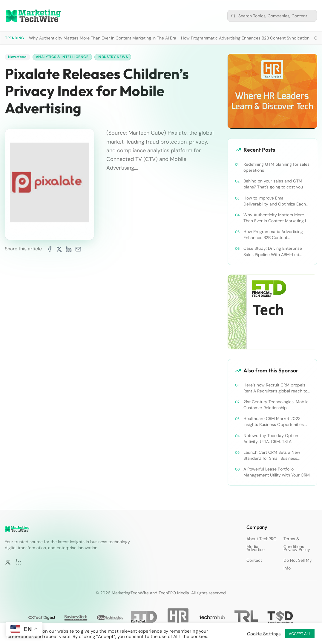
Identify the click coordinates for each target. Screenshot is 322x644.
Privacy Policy (297, 549)
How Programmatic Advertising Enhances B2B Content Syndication (245, 38)
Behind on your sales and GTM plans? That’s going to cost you (273, 184)
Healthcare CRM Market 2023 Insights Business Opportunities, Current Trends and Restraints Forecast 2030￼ (274, 422)
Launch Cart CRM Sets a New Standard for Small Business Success (272, 455)
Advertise (256, 549)
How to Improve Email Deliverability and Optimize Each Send (275, 201)
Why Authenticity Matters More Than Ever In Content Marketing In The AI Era (103, 38)
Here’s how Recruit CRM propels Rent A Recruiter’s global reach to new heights (275, 388)
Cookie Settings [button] (264, 634)
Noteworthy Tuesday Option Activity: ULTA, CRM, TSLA (271, 439)
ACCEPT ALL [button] (300, 634)
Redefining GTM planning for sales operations (276, 167)
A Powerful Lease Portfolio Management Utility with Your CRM (277, 472)
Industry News (113, 57)
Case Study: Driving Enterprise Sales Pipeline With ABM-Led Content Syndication (273, 251)
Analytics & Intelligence (62, 57)
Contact (254, 560)
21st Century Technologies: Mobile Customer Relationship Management (276, 405)
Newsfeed (17, 57)
